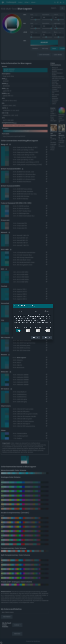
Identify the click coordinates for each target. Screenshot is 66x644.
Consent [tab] (20, 311)
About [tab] (46, 311)
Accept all (47, 337)
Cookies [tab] (34, 311)
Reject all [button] (35, 337)
